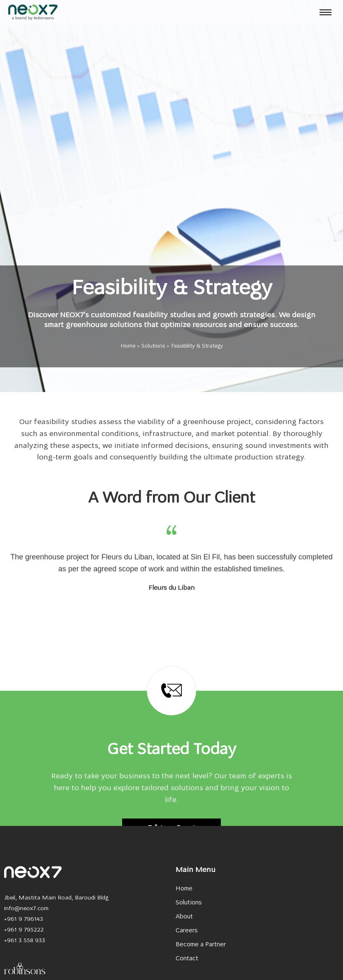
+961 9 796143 (24, 919)
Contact (187, 959)
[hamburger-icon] (326, 12)
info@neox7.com (26, 909)
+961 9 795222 (24, 930)
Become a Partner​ (201, 945)
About (184, 917)
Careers (187, 931)
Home (128, 346)
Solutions (153, 346)
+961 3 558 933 (25, 941)
